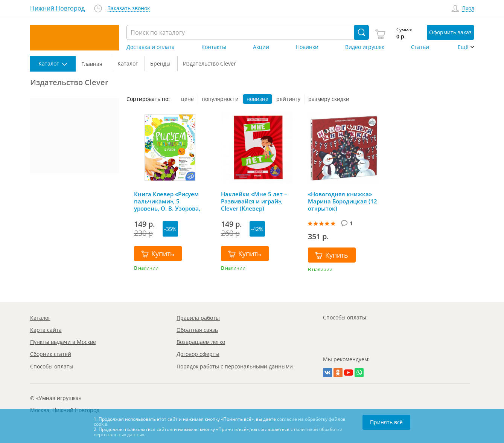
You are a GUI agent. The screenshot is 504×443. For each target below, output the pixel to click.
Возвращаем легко (201, 342)
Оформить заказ (450, 32)
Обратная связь (197, 330)
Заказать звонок (129, 8)
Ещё (463, 47)
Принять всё (386, 422)
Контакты (214, 47)
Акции (261, 47)
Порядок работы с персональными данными (235, 366)
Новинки (307, 47)
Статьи (420, 47)
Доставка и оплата (151, 47)
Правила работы (198, 318)
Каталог (40, 318)
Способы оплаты (52, 366)
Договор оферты (198, 354)
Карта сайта (46, 330)
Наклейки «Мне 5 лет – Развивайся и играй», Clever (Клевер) (254, 201)
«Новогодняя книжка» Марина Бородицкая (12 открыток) (343, 201)
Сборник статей (51, 354)
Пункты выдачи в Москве (63, 342)
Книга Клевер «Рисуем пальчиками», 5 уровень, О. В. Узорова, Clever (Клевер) (167, 201)
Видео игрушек (365, 47)
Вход (468, 8)
